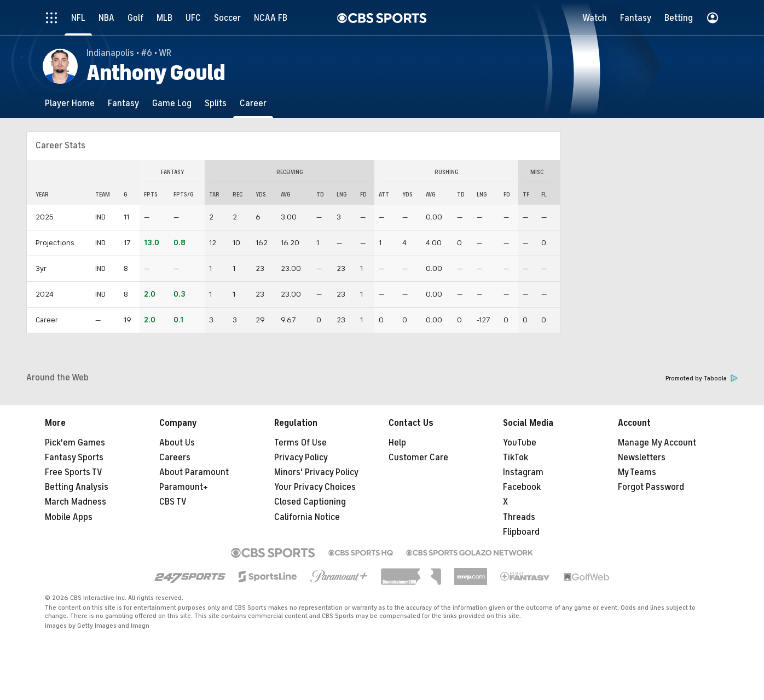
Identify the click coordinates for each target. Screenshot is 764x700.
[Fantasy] (123, 103)
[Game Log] (172, 103)
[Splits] (216, 103)
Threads (519, 517)
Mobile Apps (69, 517)
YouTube (520, 443)
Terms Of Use (300, 443)
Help (397, 443)
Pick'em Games (75, 443)
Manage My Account (657, 443)
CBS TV (173, 502)
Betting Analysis (77, 487)
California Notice (307, 517)
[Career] (253, 103)
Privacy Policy (301, 458)
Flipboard (521, 532)
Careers (175, 458)
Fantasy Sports (74, 458)
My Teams (637, 472)
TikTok (516, 458)
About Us (177, 443)
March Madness (76, 502)
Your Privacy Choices (315, 487)
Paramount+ (184, 487)
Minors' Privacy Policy (316, 472)
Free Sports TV (74, 472)
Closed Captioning (310, 502)
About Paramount (194, 472)
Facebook (522, 487)
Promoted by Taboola (702, 378)
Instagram (523, 472)
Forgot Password (651, 487)
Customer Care (418, 458)
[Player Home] (70, 103)
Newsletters (642, 458)
